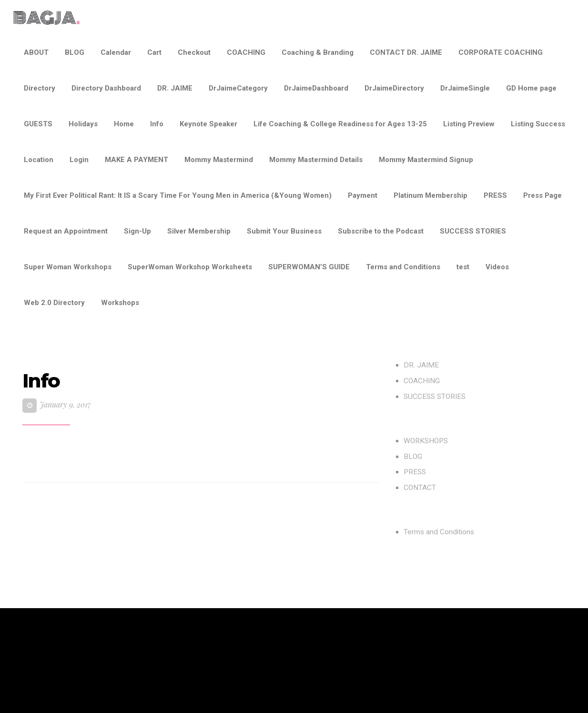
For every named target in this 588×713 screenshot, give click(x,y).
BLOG (75, 52)
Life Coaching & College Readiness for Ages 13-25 (340, 124)
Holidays (83, 124)
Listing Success (538, 124)
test (463, 267)
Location (39, 160)
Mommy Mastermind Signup (426, 160)
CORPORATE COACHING (501, 52)
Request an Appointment (66, 231)
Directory (40, 88)
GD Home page (531, 88)
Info (157, 124)
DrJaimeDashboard (316, 88)
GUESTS (38, 124)
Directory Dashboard (106, 88)
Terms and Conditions (403, 267)
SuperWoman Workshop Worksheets (190, 267)
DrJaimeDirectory (394, 88)
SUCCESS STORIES (473, 231)
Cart (154, 52)
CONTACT (420, 488)
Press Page (542, 195)
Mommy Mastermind (219, 160)
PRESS (495, 195)
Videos (497, 267)
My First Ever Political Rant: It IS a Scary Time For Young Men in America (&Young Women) (178, 195)
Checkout (194, 52)
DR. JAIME (175, 88)
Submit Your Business (284, 231)
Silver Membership (199, 231)
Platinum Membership (431, 195)
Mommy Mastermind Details (316, 160)
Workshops (120, 303)
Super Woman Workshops (68, 267)
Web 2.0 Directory (54, 303)
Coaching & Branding (318, 52)
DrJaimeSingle (465, 88)
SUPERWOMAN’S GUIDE (309, 267)
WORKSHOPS (426, 441)
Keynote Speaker (208, 124)
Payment (363, 195)
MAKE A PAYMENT (137, 160)
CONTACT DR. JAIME (406, 52)
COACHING (246, 52)
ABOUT (36, 52)
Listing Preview (469, 124)
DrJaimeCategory (238, 88)
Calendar (116, 52)
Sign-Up (137, 231)
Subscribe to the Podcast (381, 231)
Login (79, 160)
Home (124, 124)
